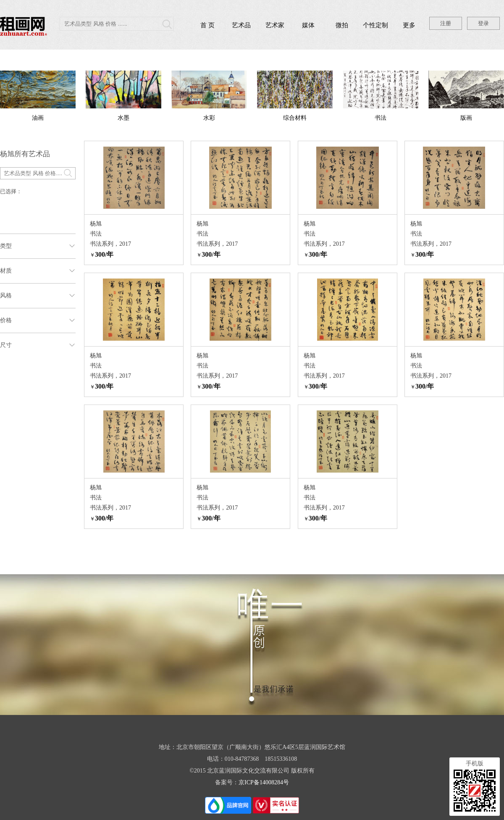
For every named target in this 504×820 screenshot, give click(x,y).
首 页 (207, 25)
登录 (483, 23)
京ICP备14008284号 (264, 782)
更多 (409, 25)
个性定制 (375, 25)
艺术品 (241, 25)
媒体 (308, 25)
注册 (446, 23)
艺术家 (275, 25)
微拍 (342, 25)
